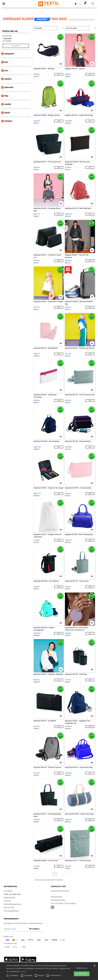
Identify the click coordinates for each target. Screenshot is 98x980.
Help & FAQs (9, 908)
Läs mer (23, 972)
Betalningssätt (9, 898)
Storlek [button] (8, 104)
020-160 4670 (56, 897)
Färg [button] (6, 96)
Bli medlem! (34, 929)
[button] (76, 4)
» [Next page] (75, 874)
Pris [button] (6, 71)
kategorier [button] (9, 54)
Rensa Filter (16, 46)
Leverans (7, 901)
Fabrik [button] (7, 113)
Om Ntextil (8, 891)
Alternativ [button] (9, 87)
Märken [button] (8, 79)
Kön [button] (6, 62)
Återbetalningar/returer (13, 904)
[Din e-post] (16, 929)
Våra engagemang (11, 911)
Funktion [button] (8, 121)
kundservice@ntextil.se (60, 891)
